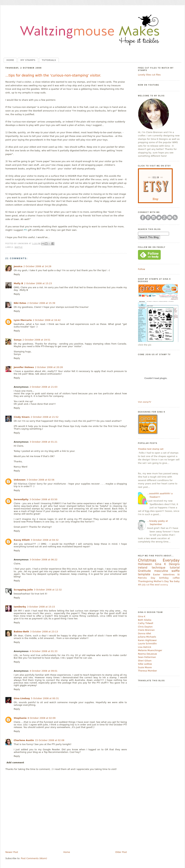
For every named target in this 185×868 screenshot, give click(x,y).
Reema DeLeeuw (147, 654)
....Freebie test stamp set (149, 449)
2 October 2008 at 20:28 (49, 367)
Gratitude (144, 571)
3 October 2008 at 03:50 (43, 499)
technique (159, 568)
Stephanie (20, 718)
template (144, 574)
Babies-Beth (21, 632)
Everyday (171, 560)
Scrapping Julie (23, 590)
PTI (26, 230)
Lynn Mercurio (23, 320)
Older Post (121, 852)
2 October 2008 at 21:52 (45, 417)
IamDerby (20, 607)
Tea (171, 581)
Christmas (147, 560)
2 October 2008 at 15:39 (41, 303)
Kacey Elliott (22, 540)
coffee (176, 578)
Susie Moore (145, 667)
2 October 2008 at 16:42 (47, 320)
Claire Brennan (146, 630)
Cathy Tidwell (146, 623)
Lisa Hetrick (145, 647)
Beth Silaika (145, 620)
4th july (142, 585)
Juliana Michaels (147, 637)
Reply (17, 274)
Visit (144, 402)
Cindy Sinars (22, 417)
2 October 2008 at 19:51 (36, 340)
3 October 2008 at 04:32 (45, 540)
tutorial (175, 568)
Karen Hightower (147, 640)
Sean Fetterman (147, 657)
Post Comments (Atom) (34, 858)
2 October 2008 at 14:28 (37, 266)
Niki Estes (20, 303)
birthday (164, 578)
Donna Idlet (144, 633)
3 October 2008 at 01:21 (43, 442)
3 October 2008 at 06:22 (43, 560)
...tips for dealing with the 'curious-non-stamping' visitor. (53, 75)
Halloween (145, 564)
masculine (161, 571)
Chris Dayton (145, 627)
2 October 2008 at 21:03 (43, 387)
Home (10, 60)
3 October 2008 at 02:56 (40, 480)
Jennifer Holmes (24, 367)
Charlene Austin (24, 740)
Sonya (18, 340)
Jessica (18, 266)
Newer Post (12, 852)
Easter (157, 575)
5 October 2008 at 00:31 (45, 698)
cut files (150, 585)
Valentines (169, 575)
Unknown (20, 480)
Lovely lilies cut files (149, 75)
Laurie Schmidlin (147, 644)
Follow (142, 269)
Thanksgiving (145, 581)
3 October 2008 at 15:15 (41, 607)
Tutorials (49, 60)
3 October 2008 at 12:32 (48, 590)
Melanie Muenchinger (150, 650)
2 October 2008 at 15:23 (38, 283)
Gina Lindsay (22, 698)
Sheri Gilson (145, 661)
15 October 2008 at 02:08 (50, 740)
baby (177, 581)
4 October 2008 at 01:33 (43, 651)
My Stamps (28, 60)
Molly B (18, 283)
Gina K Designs (167, 564)
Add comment (15, 763)
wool (157, 585)
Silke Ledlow (145, 664)
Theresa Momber (148, 671)
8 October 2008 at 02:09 (41, 718)
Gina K (142, 616)
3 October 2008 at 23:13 (44, 632)
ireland (143, 568)
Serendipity (21, 499)
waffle (19, 247)
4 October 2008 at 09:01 (43, 671)
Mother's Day (161, 581)
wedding (164, 585)
